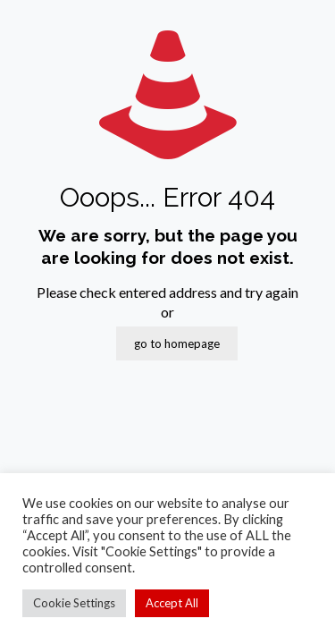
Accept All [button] (172, 603)
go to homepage (177, 343)
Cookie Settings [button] (74, 603)
